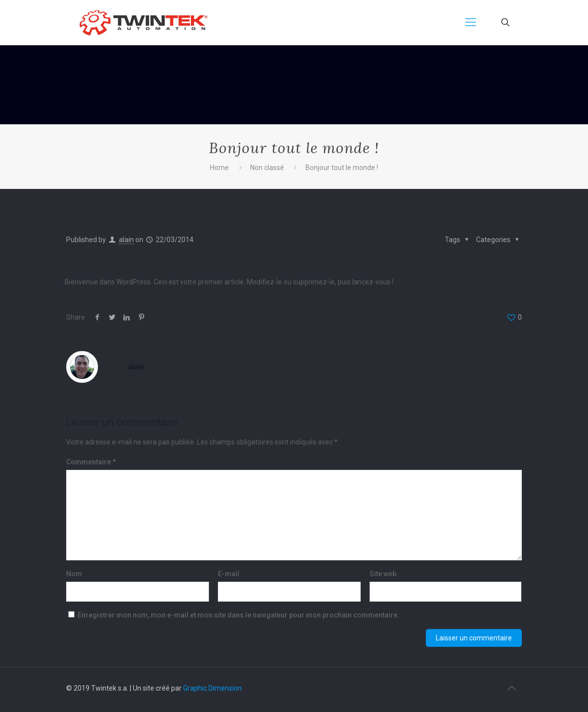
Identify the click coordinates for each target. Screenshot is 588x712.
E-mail (229, 574)
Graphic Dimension (212, 688)
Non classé (267, 168)
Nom (74, 574)
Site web (383, 574)
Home (219, 168)
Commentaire (91, 462)
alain (126, 240)
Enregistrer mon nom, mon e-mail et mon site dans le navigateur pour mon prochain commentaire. (239, 615)
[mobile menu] (471, 22)
